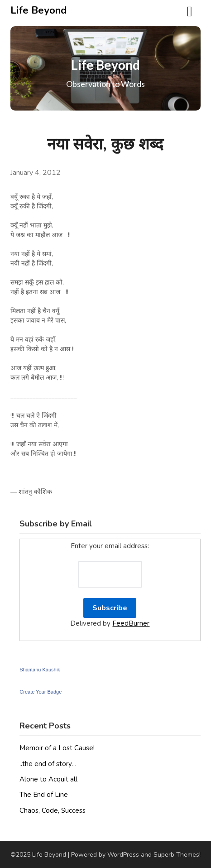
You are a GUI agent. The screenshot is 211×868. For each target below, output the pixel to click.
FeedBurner (131, 623)
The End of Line (44, 795)
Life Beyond (38, 10)
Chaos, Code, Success (53, 810)
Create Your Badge (41, 692)
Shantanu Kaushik (40, 670)
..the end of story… (48, 764)
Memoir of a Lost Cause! (57, 748)
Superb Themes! (177, 855)
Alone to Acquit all (48, 779)
